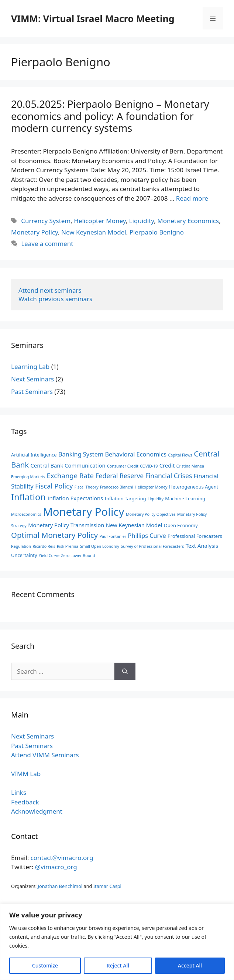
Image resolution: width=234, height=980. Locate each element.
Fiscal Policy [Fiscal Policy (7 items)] (54, 486)
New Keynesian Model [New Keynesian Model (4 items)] (134, 525)
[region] (117, 942)
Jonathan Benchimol (60, 886)
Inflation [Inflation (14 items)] (28, 497)
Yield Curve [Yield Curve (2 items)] (49, 556)
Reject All (118, 965)
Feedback (25, 802)
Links (19, 792)
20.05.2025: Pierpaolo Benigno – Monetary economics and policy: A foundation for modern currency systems (110, 116)
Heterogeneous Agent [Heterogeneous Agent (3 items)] (194, 487)
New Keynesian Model (94, 232)
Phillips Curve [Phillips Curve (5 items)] (147, 536)
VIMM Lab (26, 774)
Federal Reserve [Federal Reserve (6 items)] (119, 476)
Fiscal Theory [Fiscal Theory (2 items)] (87, 487)
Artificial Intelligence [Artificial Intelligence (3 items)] (34, 455)
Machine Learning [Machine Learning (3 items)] (185, 498)
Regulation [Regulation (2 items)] (21, 546)
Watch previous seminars (55, 299)
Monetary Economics (188, 221)
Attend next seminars (50, 290)
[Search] (125, 671)
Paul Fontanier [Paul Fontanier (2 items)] (113, 536)
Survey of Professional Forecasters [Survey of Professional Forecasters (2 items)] (152, 546)
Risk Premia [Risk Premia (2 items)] (68, 546)
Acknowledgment (37, 811)
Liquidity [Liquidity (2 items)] (156, 499)
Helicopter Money (100, 221)
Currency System (46, 221)
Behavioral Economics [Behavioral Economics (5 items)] (136, 454)
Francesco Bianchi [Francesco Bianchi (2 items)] (117, 487)
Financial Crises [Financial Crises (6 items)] (169, 476)
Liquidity (142, 221)
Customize (45, 965)
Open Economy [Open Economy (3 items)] (181, 525)
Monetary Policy (35, 232)
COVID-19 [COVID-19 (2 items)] (149, 466)
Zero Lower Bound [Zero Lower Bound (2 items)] (78, 556)
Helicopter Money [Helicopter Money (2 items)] (151, 487)
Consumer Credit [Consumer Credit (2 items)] (123, 466)
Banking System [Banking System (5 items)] (81, 454)
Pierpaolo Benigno (157, 232)
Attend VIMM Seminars (45, 755)
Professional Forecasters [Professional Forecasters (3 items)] (195, 536)
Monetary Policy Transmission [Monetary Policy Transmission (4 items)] (66, 525)
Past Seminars (32, 392)
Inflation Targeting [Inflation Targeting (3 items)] (125, 498)
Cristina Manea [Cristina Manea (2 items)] (190, 466)
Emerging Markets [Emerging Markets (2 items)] (28, 477)
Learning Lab (30, 366)
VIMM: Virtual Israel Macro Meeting (93, 18)
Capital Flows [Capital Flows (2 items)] (180, 455)
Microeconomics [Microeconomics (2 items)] (26, 514)
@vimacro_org (56, 867)
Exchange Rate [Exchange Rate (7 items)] (70, 475)
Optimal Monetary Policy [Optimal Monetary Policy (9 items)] (54, 535)
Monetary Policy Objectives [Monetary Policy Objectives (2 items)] (151, 514)
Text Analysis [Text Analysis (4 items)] (202, 546)
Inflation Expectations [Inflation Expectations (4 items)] (75, 498)
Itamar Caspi (107, 886)
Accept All (190, 965)
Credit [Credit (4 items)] (167, 465)
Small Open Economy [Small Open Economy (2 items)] (100, 546)
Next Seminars (32, 379)
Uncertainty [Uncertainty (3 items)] (24, 555)
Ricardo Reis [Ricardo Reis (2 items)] (44, 546)
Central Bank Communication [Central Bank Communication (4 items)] (68, 465)
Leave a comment (47, 244)
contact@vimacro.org (62, 858)
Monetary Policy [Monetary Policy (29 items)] (83, 512)
